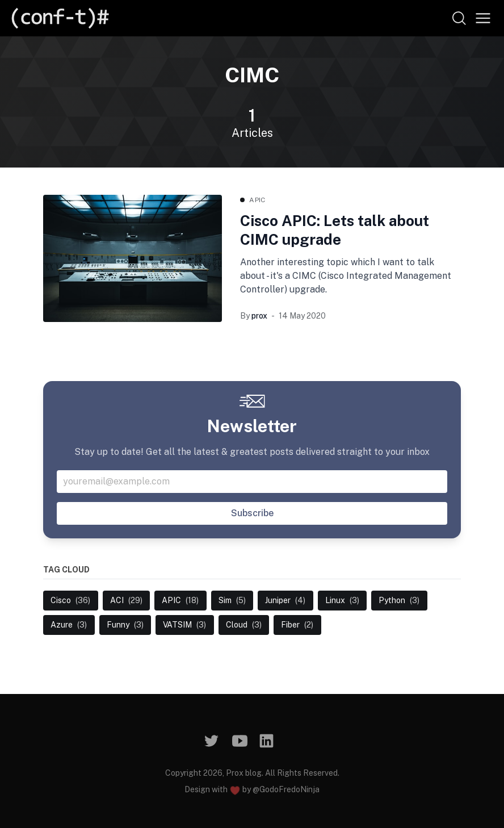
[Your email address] (252, 482)
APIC (257, 200)
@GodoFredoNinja (286, 789)
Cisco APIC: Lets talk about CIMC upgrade (335, 230)
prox (259, 316)
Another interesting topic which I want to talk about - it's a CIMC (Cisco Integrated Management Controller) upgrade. (346, 276)
